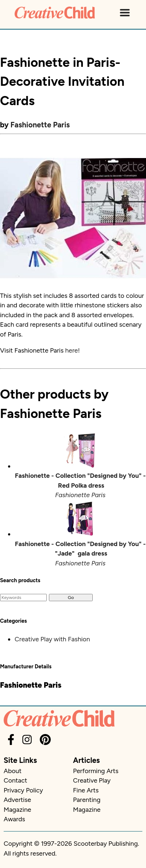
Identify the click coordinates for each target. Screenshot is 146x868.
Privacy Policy (23, 790)
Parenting (87, 800)
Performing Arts (96, 771)
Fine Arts (86, 790)
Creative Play (92, 780)
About (13, 771)
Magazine (17, 809)
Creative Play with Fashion (52, 639)
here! (72, 350)
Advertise (17, 800)
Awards (14, 819)
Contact (15, 780)
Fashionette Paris (40, 125)
